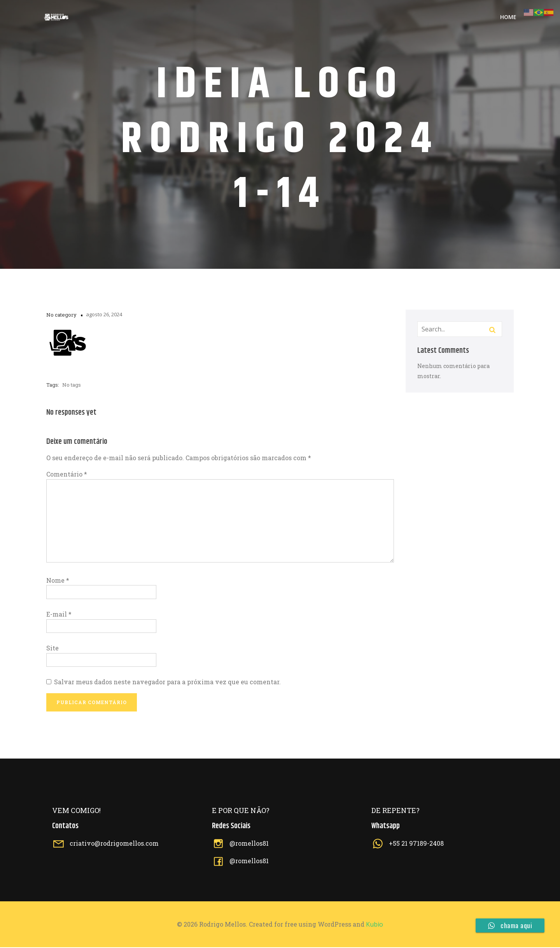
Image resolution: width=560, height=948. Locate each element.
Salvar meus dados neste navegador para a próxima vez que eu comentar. (167, 683)
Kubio (374, 925)
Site (52, 649)
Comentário (67, 475)
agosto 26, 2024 (104, 315)
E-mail (59, 615)
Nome (58, 581)
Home (508, 18)
